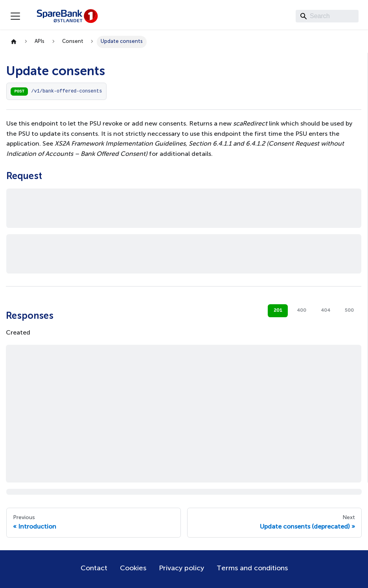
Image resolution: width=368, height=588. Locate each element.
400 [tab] (302, 311)
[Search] (327, 16)
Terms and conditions (252, 568)
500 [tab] (349, 311)
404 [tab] (326, 311)
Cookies (133, 568)
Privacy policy (181, 568)
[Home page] (14, 42)
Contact (94, 568)
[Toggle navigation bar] (15, 16)
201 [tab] (278, 311)
